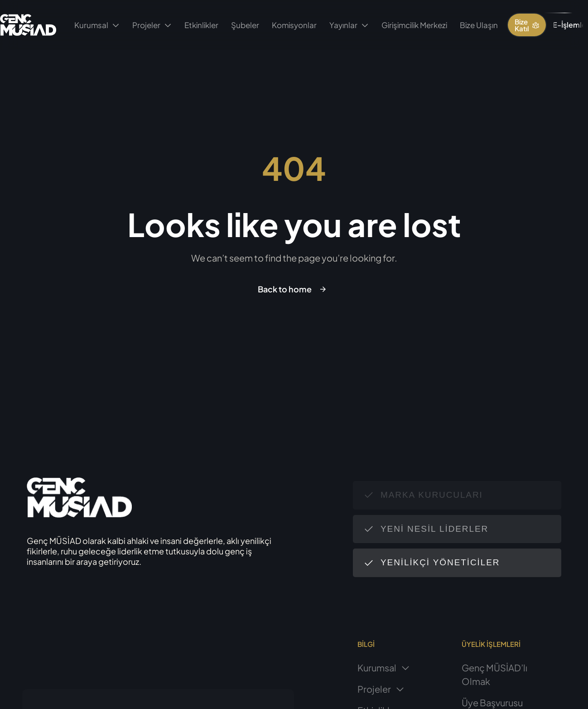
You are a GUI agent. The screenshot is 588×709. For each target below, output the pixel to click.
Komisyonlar (294, 25)
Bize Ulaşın (479, 25)
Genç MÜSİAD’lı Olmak (494, 674)
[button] (527, 25)
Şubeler (245, 25)
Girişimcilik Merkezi (414, 25)
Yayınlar (349, 25)
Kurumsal (97, 25)
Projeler (152, 25)
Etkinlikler (201, 25)
